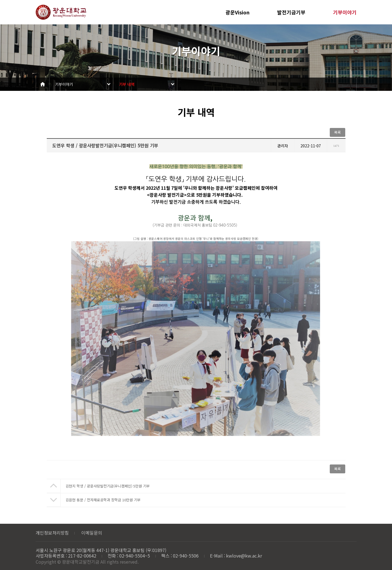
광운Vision (237, 12)
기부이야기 (345, 12)
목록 (338, 132)
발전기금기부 (291, 12)
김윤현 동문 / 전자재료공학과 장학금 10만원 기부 (103, 500)
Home (43, 84)
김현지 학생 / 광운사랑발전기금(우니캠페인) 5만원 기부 (108, 486)
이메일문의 (92, 533)
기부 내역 (127, 84)
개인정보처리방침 (52, 533)
